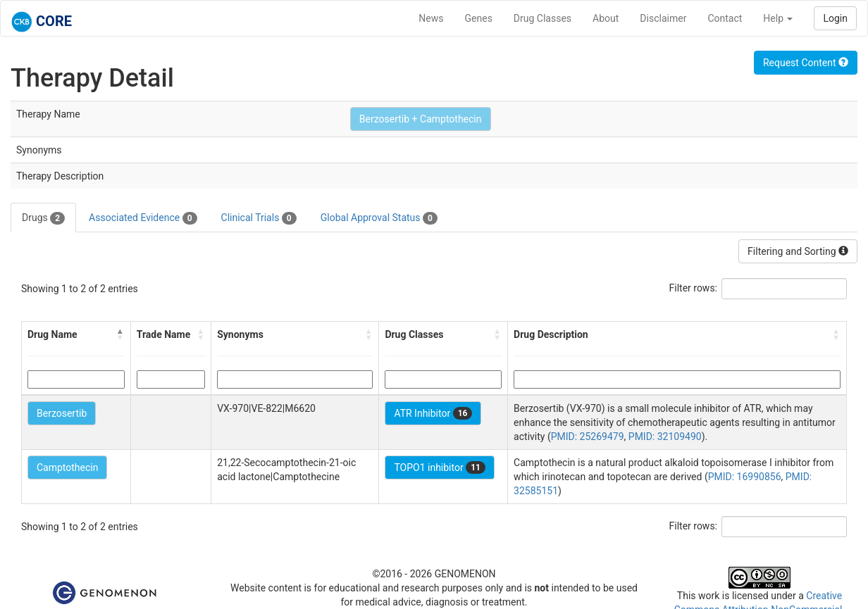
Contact (725, 18)
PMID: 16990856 (745, 477)
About (606, 18)
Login (835, 18)
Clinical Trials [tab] (259, 218)
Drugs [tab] (43, 218)
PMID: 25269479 (588, 437)
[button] (120, 334)
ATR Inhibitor (433, 413)
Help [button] (778, 18)
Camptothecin (67, 467)
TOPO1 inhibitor (440, 467)
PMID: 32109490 (665, 437)
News (431, 18)
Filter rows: (694, 288)
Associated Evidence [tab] (143, 218)
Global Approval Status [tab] (379, 218)
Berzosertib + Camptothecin (421, 119)
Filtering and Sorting (798, 251)
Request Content (806, 63)
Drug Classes (542, 18)
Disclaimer (663, 18)
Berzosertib (62, 413)
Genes (479, 18)
